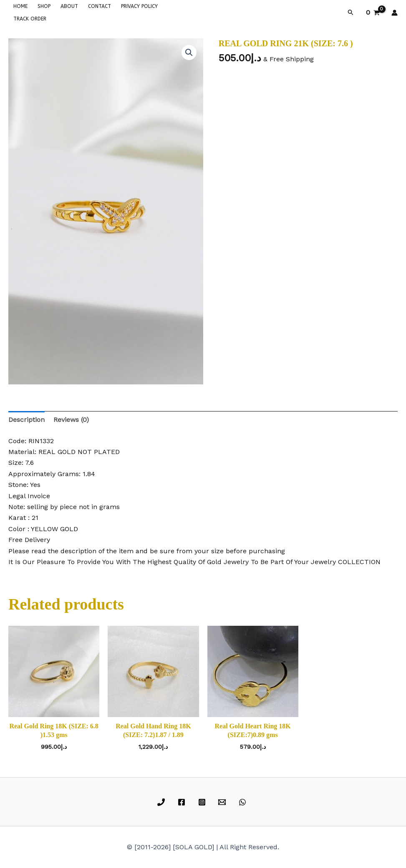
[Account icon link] (395, 13)
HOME (20, 6)
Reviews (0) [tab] (71, 420)
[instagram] (203, 802)
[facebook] (183, 802)
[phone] (163, 802)
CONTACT (100, 6)
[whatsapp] (244, 802)
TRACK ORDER (30, 19)
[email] (223, 802)
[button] (351, 13)
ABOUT (69, 6)
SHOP (44, 6)
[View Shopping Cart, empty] (373, 13)
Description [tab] (26, 420)
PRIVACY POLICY (139, 6)
